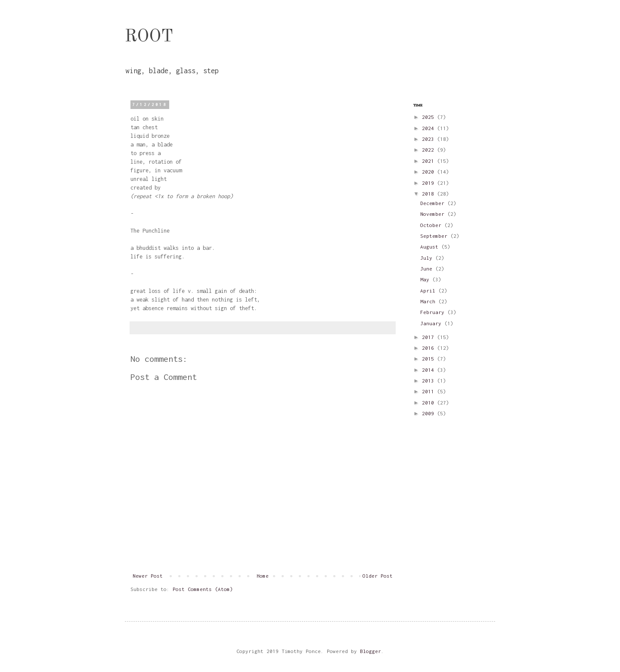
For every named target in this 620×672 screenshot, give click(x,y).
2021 (429, 161)
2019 (429, 183)
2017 (429, 337)
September (435, 236)
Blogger (370, 651)
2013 (429, 381)
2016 (429, 348)
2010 (429, 403)
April (429, 291)
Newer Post (148, 576)
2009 (429, 413)
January (432, 323)
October (432, 225)
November (434, 214)
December (434, 203)
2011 (429, 391)
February (434, 312)
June (428, 269)
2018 (429, 194)
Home (263, 576)
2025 (429, 117)
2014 (429, 370)
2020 (429, 172)
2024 (429, 128)
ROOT (149, 37)
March (429, 301)
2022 (429, 150)
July (428, 258)
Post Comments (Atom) (203, 589)
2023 (429, 139)
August (431, 247)
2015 (429, 359)
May (426, 279)
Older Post (378, 576)
